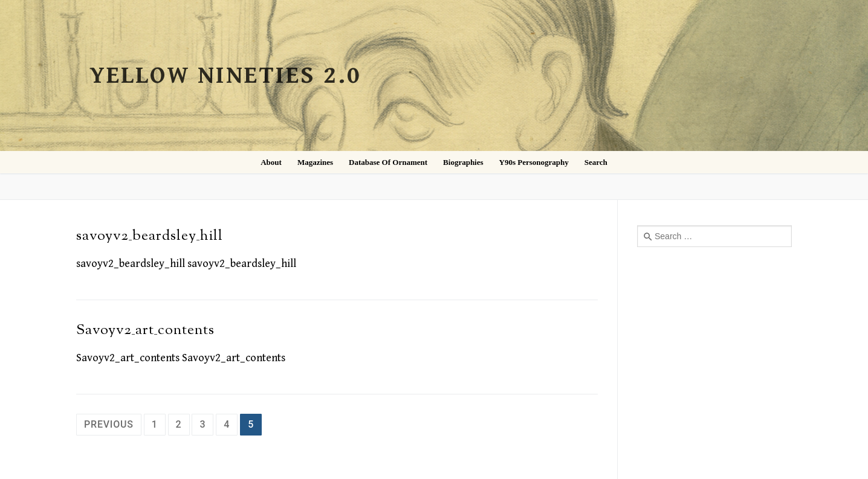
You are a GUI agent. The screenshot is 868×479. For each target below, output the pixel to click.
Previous (109, 424)
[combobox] (714, 236)
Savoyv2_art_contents (145, 330)
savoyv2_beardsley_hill (150, 236)
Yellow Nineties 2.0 (225, 76)
